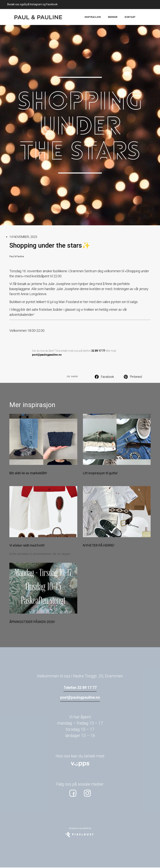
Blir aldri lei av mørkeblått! (28, 473)
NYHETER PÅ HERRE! (99, 545)
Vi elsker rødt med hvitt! (27, 545)
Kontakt (130, 17)
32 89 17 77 (98, 351)
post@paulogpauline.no (47, 355)
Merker (113, 17)
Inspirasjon (93, 17)
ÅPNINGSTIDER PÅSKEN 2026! (32, 622)
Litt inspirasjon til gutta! (100, 473)
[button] (105, 377)
